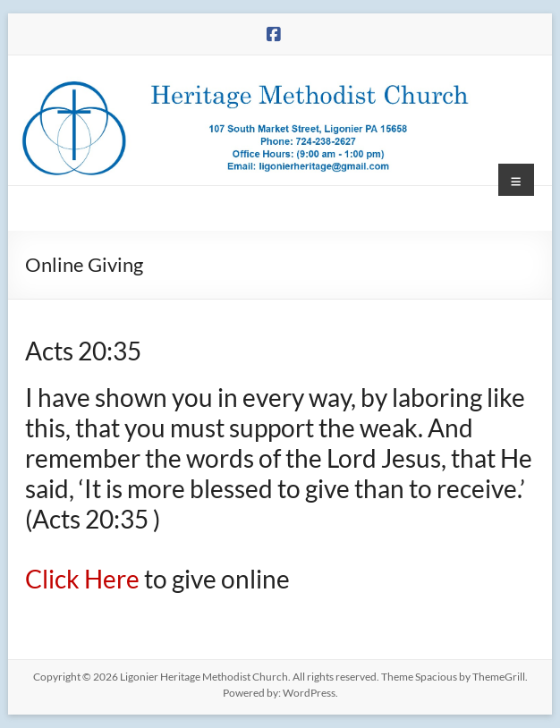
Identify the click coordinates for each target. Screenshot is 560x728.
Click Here (85, 579)
